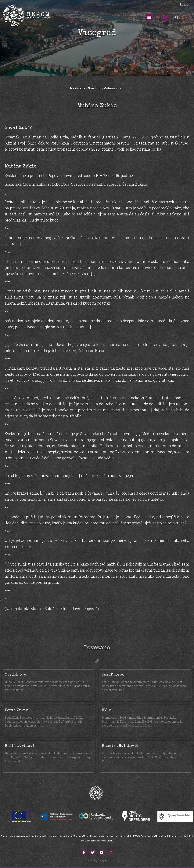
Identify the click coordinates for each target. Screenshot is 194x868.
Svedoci (94, 88)
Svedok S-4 (16, 675)
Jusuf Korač (113, 675)
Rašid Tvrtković (21, 746)
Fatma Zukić (16, 710)
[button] (149, 17)
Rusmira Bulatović (120, 746)
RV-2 (106, 710)
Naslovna (78, 88)
